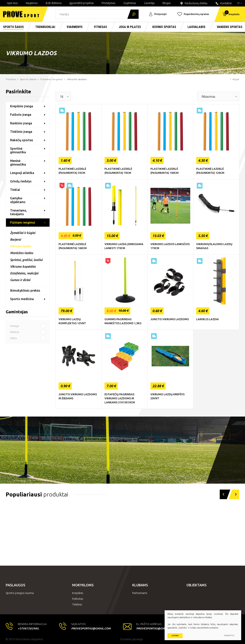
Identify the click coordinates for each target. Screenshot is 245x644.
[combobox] (63, 96)
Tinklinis (77, 604)
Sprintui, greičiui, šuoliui (26, 260)
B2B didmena (54, 3)
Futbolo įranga (21, 115)
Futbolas (78, 599)
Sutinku (175, 636)
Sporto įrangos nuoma (20, 593)
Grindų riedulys (21, 181)
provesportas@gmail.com (91, 628)
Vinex (28, 338)
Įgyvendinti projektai (82, 3)
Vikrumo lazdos (21, 246)
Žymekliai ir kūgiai (23, 233)
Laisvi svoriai (84, 549)
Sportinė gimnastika (18, 150)
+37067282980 (28, 628)
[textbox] (60, 96)
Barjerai (16, 240)
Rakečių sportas (22, 140)
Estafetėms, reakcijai (24, 273)
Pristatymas (109, 3)
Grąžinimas (130, 3)
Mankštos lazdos (22, 253)
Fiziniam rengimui (52, 79)
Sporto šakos (28, 79)
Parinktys (229, 636)
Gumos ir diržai (20, 280)
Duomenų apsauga (131, 639)
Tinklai (15, 190)
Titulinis (11, 79)
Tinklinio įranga (21, 132)
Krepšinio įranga (22, 106)
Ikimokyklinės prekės (25, 290)
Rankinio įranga (21, 123)
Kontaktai (223, 3)
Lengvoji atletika (22, 173)
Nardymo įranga (146, 549)
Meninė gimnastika (18, 163)
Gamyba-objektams (18, 200)
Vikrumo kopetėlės (23, 267)
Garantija (149, 3)
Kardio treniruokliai (27, 547)
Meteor (28, 332)
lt (240, 3)
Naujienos (32, 3)
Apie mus (12, 3)
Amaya (28, 326)
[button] (223, 494)
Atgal (235, 79)
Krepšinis (78, 593)
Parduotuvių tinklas (194, 3)
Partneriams (140, 593)
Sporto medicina (22, 299)
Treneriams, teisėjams (19, 212)
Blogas (167, 3)
